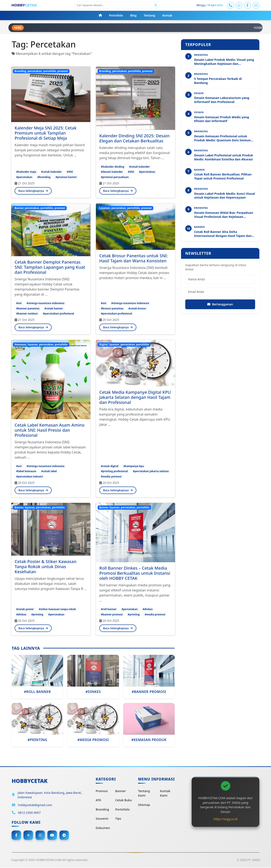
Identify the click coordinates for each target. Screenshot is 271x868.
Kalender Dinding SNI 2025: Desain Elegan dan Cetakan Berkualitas (134, 138)
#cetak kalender (51, 172)
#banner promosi (112, 614)
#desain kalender (112, 172)
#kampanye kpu (134, 466)
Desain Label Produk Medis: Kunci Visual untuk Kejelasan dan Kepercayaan (225, 196)
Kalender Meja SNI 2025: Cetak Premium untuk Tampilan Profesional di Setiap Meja (46, 133)
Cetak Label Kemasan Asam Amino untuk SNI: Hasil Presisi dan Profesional (50, 430)
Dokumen (103, 828)
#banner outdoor (27, 314)
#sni (19, 303)
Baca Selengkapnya (33, 191)
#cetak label (49, 471)
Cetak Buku (123, 800)
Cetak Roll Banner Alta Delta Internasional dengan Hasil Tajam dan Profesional (223, 234)
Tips (118, 819)
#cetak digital (110, 466)
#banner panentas (28, 308)
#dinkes (21, 614)
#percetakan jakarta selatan (151, 471)
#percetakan (24, 177)
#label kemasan (26, 471)
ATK (98, 800)
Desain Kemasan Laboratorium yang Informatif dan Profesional (222, 100)
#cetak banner (54, 308)
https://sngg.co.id (225, 819)
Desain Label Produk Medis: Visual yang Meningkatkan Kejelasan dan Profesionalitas (224, 62)
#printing (37, 614)
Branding (102, 810)
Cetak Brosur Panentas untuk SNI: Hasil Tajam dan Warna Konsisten (134, 258)
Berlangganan (220, 304)
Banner (120, 791)
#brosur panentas (112, 308)
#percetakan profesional (59, 314)
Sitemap (144, 805)
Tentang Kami (144, 793)
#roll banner (109, 609)
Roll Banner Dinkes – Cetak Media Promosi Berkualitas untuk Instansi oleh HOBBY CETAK (135, 573)
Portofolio (122, 810)
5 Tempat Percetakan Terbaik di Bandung (218, 81)
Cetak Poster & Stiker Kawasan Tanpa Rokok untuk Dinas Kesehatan (46, 567)
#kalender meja (26, 172)
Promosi (102, 791)
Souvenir (102, 819)
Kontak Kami (165, 793)
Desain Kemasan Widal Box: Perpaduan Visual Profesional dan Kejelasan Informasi (224, 215)
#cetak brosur (137, 308)
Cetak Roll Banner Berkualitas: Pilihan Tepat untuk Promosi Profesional (223, 177)
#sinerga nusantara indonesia (46, 303)
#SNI (70, 172)
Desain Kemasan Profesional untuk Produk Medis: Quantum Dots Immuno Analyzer (223, 138)
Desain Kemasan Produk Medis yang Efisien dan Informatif (222, 119)
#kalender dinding (113, 167)
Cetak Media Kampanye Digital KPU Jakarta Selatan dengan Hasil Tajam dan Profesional (135, 397)
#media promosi (111, 476)
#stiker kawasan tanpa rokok (57, 609)
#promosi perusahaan (115, 177)
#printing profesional (114, 471)
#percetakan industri (30, 476)
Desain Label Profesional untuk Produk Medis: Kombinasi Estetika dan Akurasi (224, 158)
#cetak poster (25, 609)
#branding (44, 177)
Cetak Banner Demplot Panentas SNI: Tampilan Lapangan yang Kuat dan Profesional (50, 267)
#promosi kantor (66, 177)
